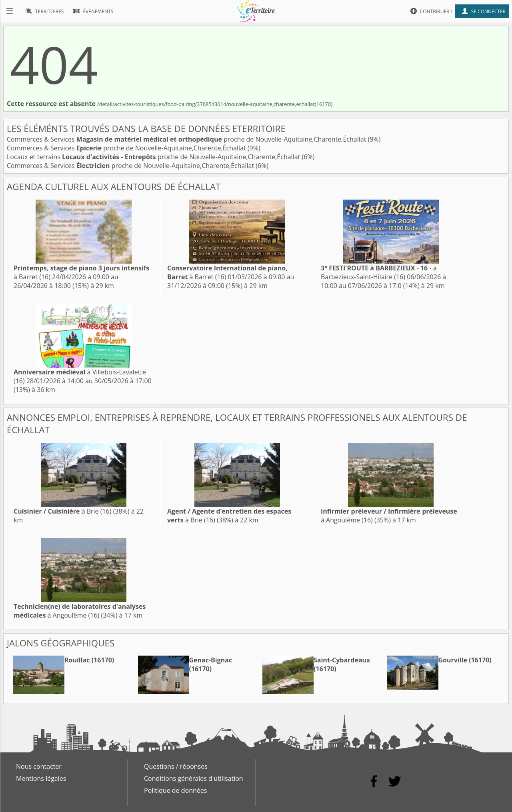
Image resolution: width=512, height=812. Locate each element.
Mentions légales (41, 778)
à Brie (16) (62, 511)
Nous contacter (39, 766)
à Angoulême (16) (80, 611)
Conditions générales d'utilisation (194, 778)
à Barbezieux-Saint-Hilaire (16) (379, 272)
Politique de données (175, 790)
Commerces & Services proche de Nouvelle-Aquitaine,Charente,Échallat (187, 139)
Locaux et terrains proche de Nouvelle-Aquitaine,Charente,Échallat (154, 157)
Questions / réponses (176, 766)
